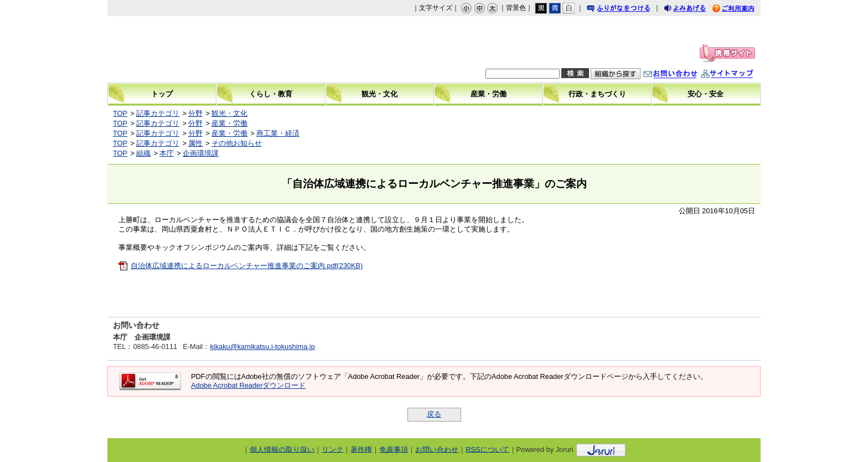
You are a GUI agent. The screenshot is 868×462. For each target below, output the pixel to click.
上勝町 (202, 49)
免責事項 (394, 449)
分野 (195, 113)
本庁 (167, 153)
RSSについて (487, 449)
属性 (195, 143)
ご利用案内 (742, 10)
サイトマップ (738, 75)
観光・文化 (229, 113)
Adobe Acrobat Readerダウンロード (248, 385)
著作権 (361, 449)
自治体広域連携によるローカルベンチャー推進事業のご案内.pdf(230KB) (247, 266)
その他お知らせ (237, 143)
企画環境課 (201, 153)
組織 (143, 153)
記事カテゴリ (158, 113)
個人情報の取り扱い (282, 449)
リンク (332, 449)
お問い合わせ (681, 75)
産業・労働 (229, 123)
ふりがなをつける (629, 10)
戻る (434, 414)
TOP (120, 113)
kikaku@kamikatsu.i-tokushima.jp (262, 346)
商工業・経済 (278, 133)
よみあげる (695, 10)
